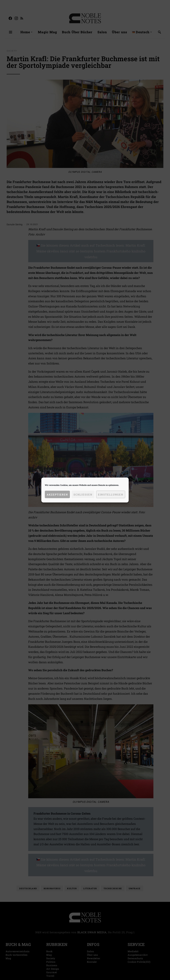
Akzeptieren (57, 494)
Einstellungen (111, 494)
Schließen (83, 494)
